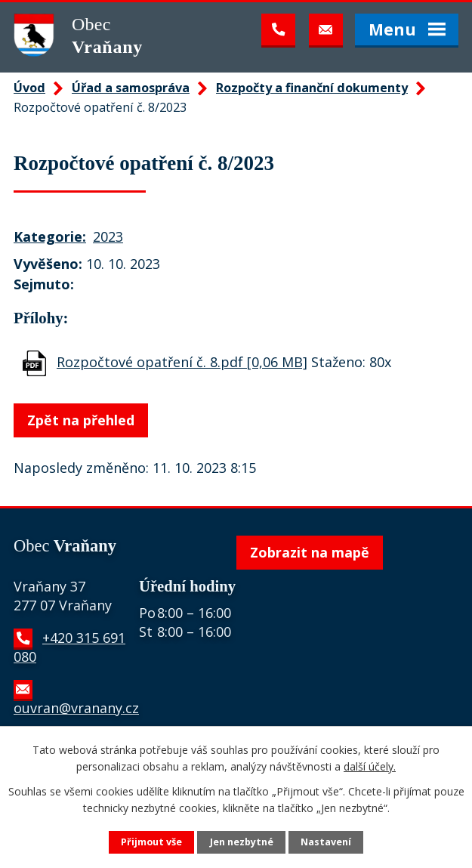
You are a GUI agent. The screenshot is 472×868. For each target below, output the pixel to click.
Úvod (29, 88)
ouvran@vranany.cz (76, 708)
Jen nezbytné (242, 842)
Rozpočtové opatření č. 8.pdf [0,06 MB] (182, 362)
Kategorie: (50, 236)
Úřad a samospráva (131, 88)
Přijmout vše (151, 842)
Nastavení (326, 842)
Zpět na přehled (81, 420)
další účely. (370, 766)
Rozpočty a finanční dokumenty (312, 88)
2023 (108, 236)
